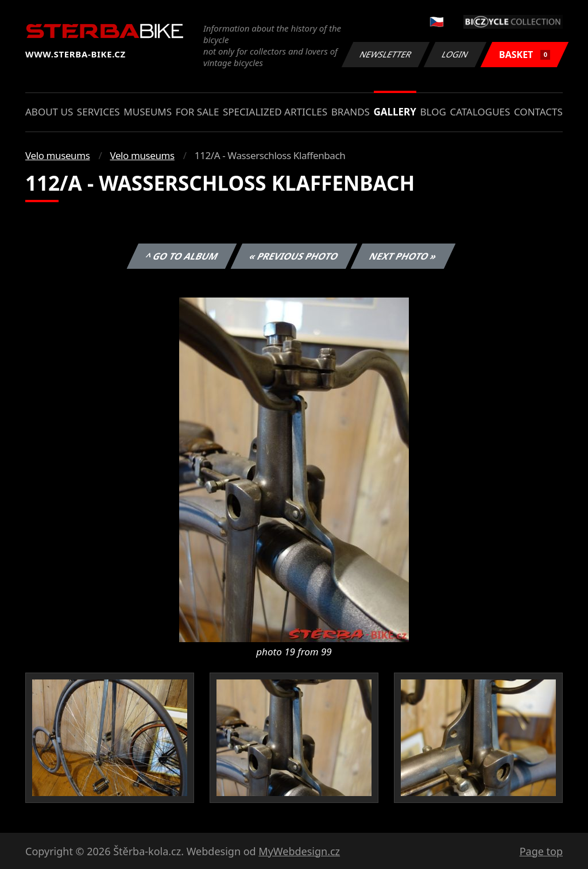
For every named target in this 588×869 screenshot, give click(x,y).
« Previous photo (294, 256)
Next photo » (403, 256)
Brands (351, 112)
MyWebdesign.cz (299, 851)
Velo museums (57, 155)
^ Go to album (181, 256)
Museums (148, 112)
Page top (541, 851)
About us (49, 112)
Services (98, 112)
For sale (198, 112)
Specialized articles (275, 112)
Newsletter (385, 54)
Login (455, 54)
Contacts (538, 112)
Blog (433, 112)
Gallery (395, 112)
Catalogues (480, 112)
